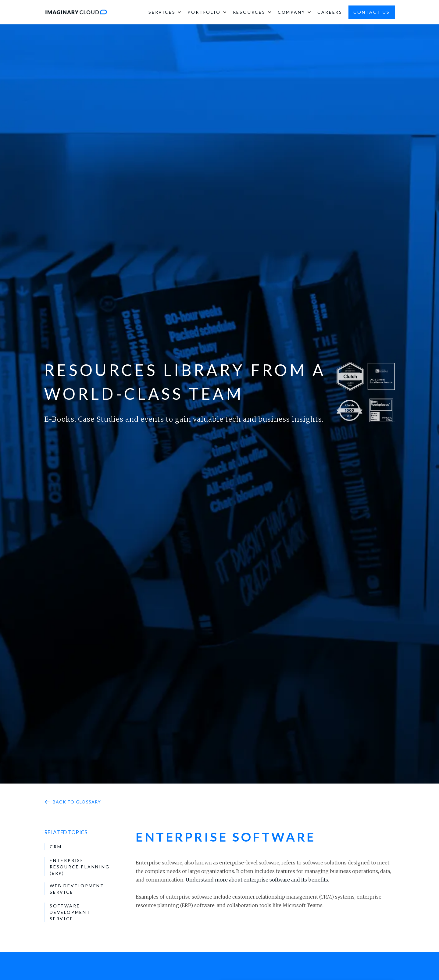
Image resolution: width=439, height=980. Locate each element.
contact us (372, 12)
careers (330, 12)
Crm (56, 847)
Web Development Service (77, 889)
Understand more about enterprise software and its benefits (257, 880)
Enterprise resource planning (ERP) (80, 867)
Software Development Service (70, 912)
